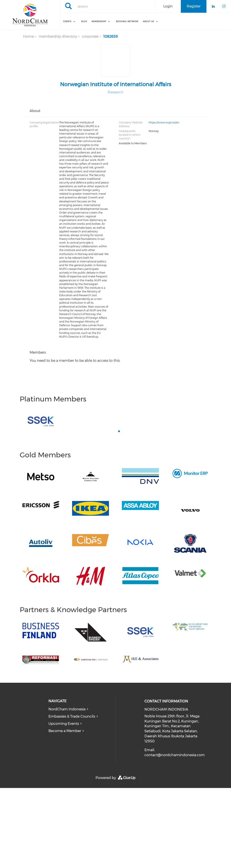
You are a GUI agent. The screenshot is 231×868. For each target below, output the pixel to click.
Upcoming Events (64, 724)
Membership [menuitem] (99, 21)
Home (28, 37)
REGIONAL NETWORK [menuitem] (127, 21)
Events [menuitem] (67, 21)
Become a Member (65, 731)
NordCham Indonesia (67, 709)
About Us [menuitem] (148, 21)
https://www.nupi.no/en (164, 122)
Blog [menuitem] (84, 21)
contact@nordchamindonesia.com (175, 755)
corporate (90, 37)
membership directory (58, 37)
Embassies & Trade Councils (72, 716)
